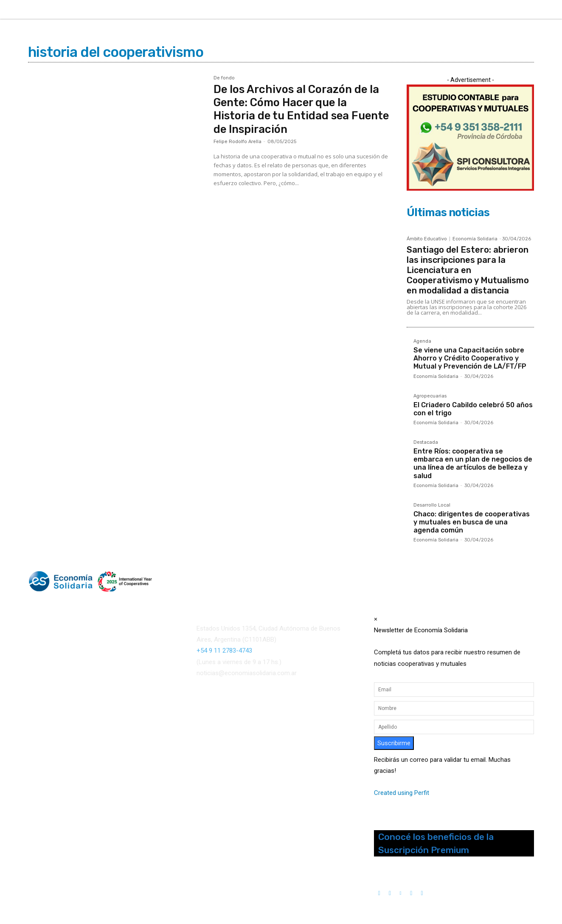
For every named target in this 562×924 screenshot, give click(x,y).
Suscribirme (394, 743)
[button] (458, 8)
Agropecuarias (430, 396)
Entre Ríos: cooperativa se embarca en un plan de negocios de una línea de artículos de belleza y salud (473, 463)
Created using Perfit (402, 793)
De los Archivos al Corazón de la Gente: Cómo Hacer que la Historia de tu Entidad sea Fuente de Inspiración (298, 109)
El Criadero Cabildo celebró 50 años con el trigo (473, 409)
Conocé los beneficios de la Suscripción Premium (436, 843)
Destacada (426, 442)
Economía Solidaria (475, 239)
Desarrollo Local (432, 505)
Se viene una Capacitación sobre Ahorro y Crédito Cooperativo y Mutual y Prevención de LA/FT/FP (470, 358)
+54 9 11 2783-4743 (224, 651)
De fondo (224, 78)
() (295, 717)
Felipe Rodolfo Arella (237, 142)
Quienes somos (49, 715)
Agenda (422, 341)
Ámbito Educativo (427, 239)
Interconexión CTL (284, 728)
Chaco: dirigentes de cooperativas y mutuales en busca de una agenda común (472, 522)
